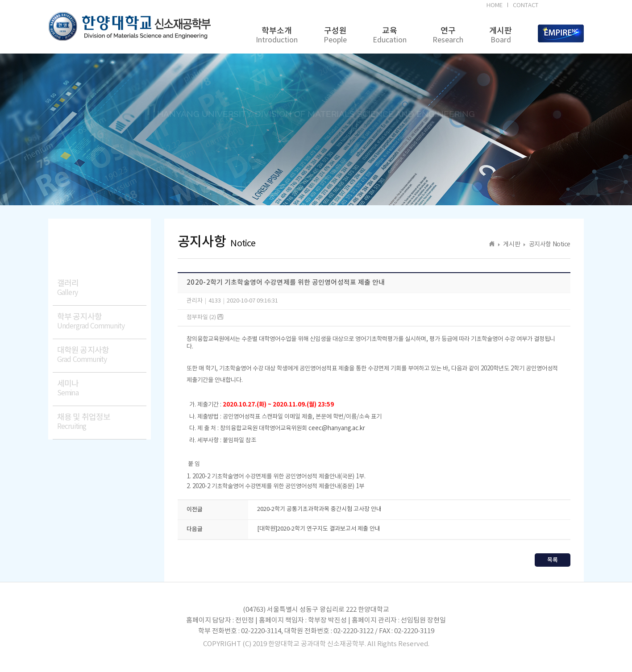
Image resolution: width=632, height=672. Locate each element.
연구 (448, 35)
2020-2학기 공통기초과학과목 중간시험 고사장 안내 (319, 509)
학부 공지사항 (102, 321)
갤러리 (102, 288)
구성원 (335, 35)
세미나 (102, 388)
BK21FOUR (563, 7)
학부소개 (277, 35)
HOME (495, 6)
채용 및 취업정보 (102, 422)
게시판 (501, 35)
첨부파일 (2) (205, 317)
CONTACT (526, 6)
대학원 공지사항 (102, 355)
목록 (553, 560)
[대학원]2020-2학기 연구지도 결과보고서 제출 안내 (319, 529)
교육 (390, 35)
